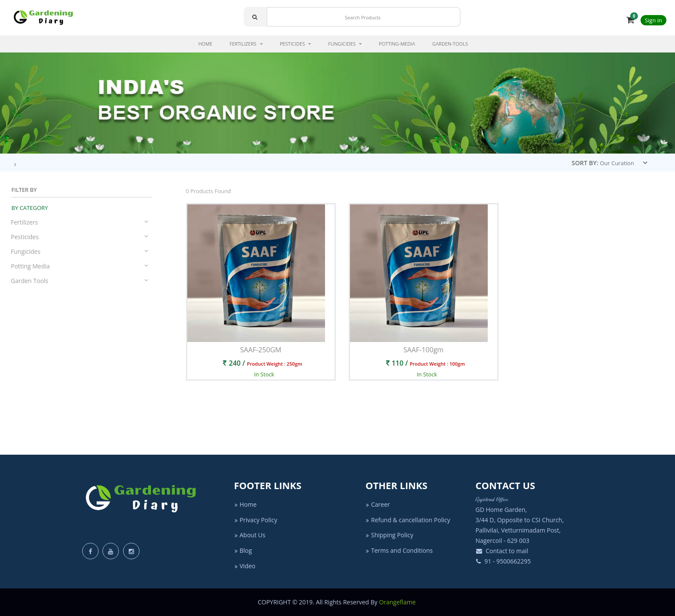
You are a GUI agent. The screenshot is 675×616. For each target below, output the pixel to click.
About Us (250, 535)
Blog (243, 550)
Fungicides (80, 251)
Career (378, 504)
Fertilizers (80, 222)
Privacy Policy (256, 520)
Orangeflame (398, 602)
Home (246, 504)
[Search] (364, 17)
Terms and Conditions (399, 550)
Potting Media (80, 266)
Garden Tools (80, 281)
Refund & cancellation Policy (408, 520)
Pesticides (80, 237)
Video (245, 566)
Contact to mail (502, 551)
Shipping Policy (389, 535)
